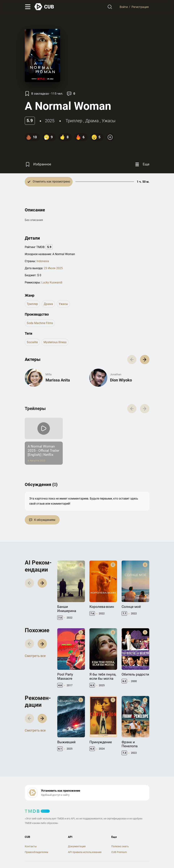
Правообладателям (36, 852)
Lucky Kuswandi (52, 282)
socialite (32, 342)
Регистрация (140, 7)
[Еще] (142, 164)
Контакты (31, 846)
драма (92, 121)
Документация (77, 846)
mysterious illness (55, 342)
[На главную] (44, 7)
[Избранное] (38, 164)
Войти (124, 7)
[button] (145, 360)
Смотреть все (35, 656)
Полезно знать (120, 846)
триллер (74, 121)
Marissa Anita (58, 380)
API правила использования (85, 852)
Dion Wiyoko (121, 380)
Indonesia (43, 261)
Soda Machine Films (40, 323)
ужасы (109, 121)
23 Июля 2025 (53, 268)
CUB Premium (119, 852)
